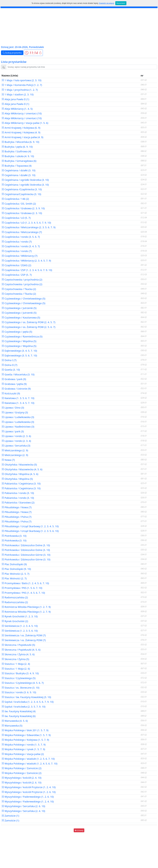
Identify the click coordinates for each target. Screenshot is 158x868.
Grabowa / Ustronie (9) (16, 389)
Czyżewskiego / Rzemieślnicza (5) (22, 337)
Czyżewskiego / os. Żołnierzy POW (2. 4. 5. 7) (28, 322)
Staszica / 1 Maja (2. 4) (16, 664)
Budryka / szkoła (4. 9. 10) (18, 156)
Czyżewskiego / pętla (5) (17, 332)
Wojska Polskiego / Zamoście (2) (21, 768)
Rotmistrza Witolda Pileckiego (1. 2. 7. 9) (26, 607)
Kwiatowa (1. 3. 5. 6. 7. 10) (18, 398)
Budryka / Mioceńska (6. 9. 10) (20, 142)
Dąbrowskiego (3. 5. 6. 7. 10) (19, 355)
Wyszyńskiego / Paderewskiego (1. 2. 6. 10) (28, 797)
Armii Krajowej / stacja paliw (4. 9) (22, 137)
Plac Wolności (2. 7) (14, 578)
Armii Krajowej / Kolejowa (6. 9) (21, 128)
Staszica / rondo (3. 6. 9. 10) (19, 692)
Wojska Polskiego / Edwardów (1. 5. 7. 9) (26, 735)
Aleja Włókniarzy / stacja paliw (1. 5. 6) (25, 123)
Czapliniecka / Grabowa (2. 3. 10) (22, 213)
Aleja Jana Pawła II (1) (15, 99)
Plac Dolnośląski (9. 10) (16, 569)
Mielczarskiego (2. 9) (15, 450)
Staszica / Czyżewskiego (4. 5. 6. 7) (23, 683)
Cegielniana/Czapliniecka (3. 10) (21, 194)
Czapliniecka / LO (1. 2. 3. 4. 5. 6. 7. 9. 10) (26, 223)
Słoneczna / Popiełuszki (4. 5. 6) (21, 650)
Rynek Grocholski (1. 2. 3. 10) (20, 616)
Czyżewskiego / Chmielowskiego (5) (23, 299)
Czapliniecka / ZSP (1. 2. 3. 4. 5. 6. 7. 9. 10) (27, 270)
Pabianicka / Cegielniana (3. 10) (21, 484)
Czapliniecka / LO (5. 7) (16, 218)
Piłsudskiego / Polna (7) (16, 517)
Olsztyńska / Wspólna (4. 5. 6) (20, 474)
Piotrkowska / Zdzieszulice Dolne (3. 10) (26, 545)
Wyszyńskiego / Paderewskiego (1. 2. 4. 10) (28, 802)
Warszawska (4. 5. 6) (15, 721)
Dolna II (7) (9, 365)
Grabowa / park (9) (14, 379)
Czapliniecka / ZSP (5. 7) (17, 275)
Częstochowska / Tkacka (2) (19, 289)
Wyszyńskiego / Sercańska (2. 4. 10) (23, 811)
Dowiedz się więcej (107, 3)
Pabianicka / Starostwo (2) (18, 503)
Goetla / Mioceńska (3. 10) (18, 374)
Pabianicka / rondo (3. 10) (18, 493)
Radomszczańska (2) (15, 597)
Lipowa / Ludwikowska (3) (18, 417)
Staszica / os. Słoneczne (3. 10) (20, 688)
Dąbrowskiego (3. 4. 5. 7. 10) (19, 351)
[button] (33, 53)
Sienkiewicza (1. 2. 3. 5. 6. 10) (20, 631)
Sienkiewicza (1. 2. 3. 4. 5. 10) (20, 626)
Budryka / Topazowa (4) (16, 166)
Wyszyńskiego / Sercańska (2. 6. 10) (23, 806)
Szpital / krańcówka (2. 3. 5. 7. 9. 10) (23, 707)
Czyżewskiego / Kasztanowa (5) (21, 318)
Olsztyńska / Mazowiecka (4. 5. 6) (22, 469)
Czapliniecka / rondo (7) (17, 242)
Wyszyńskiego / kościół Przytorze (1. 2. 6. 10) (29, 792)
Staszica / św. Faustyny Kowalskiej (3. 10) (26, 697)
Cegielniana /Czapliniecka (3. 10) (22, 189)
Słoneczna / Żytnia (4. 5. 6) (18, 654)
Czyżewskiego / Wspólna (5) (19, 341)
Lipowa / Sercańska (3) (16, 446)
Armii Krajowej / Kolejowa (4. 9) (21, 132)
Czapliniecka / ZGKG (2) (16, 265)
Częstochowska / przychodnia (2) (22, 280)
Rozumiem (121, 3)
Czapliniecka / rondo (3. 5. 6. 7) (21, 237)
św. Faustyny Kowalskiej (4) (19, 711)
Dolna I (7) (9, 360)
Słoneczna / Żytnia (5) (15, 659)
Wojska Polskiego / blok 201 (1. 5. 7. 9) (25, 730)
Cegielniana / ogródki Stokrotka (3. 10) (25, 180)
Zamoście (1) (10, 816)
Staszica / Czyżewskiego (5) (18, 678)
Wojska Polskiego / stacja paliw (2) (23, 754)
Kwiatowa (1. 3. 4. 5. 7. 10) (18, 403)
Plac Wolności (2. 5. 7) (15, 574)
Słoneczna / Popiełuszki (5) (18, 645)
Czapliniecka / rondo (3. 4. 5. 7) (21, 246)
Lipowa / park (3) (13, 431)
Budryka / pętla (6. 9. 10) (17, 147)
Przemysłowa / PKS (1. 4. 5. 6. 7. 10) (23, 593)
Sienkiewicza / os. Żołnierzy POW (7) (24, 635)
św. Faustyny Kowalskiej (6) (19, 716)
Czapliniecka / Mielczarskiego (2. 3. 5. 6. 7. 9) (28, 227)
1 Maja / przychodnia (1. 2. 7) (20, 90)
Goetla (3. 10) (11, 370)
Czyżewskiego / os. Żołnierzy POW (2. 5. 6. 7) (28, 327)
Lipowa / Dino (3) (13, 408)
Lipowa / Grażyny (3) (15, 412)
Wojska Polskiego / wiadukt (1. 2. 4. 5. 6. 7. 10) (29, 764)
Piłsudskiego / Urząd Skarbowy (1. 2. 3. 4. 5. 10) (30, 526)
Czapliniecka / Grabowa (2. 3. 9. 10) (23, 208)
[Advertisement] (79, 27)
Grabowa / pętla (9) (14, 384)
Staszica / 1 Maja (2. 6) (16, 669)
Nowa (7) (8, 460)
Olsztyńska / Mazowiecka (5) (19, 465)
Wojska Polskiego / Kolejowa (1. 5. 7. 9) (25, 740)
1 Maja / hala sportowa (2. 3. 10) (21, 80)
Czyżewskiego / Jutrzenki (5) (19, 308)
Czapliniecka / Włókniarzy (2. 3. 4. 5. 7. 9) (26, 261)
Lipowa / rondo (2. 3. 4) (16, 441)
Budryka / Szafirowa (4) (16, 151)
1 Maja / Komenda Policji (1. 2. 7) (22, 85)
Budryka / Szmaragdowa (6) (19, 161)
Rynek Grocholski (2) (15, 621)
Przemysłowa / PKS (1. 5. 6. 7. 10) (22, 588)
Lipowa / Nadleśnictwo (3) (18, 427)
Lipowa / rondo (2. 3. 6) (16, 436)
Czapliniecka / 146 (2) (15, 199)
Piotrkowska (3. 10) (14, 536)
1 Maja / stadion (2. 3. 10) (17, 94)
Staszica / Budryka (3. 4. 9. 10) (20, 673)
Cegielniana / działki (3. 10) (18, 170)
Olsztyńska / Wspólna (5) (17, 479)
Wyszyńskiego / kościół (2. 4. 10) (21, 778)
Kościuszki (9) (11, 393)
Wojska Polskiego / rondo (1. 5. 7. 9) (24, 745)
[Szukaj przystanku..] (82, 67)
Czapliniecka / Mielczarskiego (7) (22, 232)
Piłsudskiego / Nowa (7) (16, 507)
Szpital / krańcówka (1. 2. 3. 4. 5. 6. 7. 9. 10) (28, 702)
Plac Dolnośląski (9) (14, 564)
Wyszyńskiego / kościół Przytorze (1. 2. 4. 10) (29, 787)
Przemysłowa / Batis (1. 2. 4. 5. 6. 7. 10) (25, 583)
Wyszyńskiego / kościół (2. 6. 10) (21, 783)
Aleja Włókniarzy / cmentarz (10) (22, 113)
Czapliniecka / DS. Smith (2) (19, 204)
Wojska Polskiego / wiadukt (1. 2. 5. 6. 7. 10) (28, 759)
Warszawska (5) (12, 726)
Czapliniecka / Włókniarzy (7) (19, 256)
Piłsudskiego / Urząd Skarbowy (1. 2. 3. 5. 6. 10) (30, 531)
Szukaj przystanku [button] (12, 53)
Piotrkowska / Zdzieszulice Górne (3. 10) (26, 555)
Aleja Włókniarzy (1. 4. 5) (17, 109)
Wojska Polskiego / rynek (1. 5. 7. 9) (23, 749)
